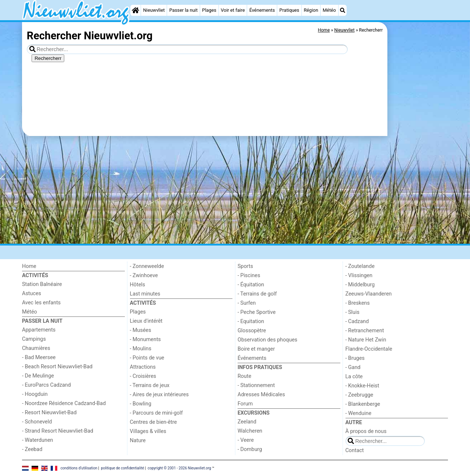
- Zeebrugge (359, 395)
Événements (262, 10)
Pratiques (289, 10)
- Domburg (250, 449)
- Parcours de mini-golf (156, 413)
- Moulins (141, 349)
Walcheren (250, 431)
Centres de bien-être (153, 422)
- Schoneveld (37, 422)
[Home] (135, 10)
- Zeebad (32, 449)
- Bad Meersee (39, 357)
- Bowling (141, 404)
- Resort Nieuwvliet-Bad (49, 413)
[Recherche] (343, 10)
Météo (329, 10)
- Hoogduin (35, 394)
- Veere (246, 440)
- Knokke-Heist (362, 386)
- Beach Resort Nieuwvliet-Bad (57, 367)
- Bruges (355, 358)
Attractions (143, 367)
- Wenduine (359, 413)
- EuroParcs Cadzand (46, 385)
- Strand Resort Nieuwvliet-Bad (58, 431)
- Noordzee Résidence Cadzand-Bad (64, 403)
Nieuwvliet (154, 10)
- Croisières (143, 376)
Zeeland (247, 422)
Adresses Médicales (261, 395)
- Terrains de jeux (150, 385)
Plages (209, 10)
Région (311, 10)
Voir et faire (233, 10)
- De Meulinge (38, 376)
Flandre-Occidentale (369, 349)
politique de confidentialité (122, 468)
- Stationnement (256, 385)
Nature (138, 441)
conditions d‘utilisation (79, 468)
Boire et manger (256, 349)
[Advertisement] (419, 191)
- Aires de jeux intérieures (159, 395)
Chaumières (36, 348)
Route (244, 376)
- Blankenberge (363, 404)
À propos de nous (366, 431)
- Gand (353, 367)
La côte (354, 377)
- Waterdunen (38, 440)
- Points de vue (147, 358)
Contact (355, 450)
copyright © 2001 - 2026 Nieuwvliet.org (179, 468)
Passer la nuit (183, 10)
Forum (245, 404)
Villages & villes (148, 431)
